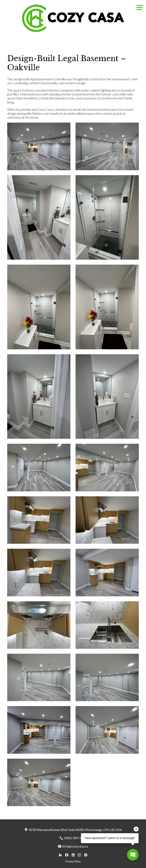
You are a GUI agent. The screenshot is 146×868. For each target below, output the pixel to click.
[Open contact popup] (133, 855)
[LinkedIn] (73, 855)
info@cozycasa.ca (75, 846)
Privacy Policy (73, 862)
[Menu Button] (139, 7)
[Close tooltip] (136, 829)
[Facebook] (67, 855)
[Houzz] (60, 855)
